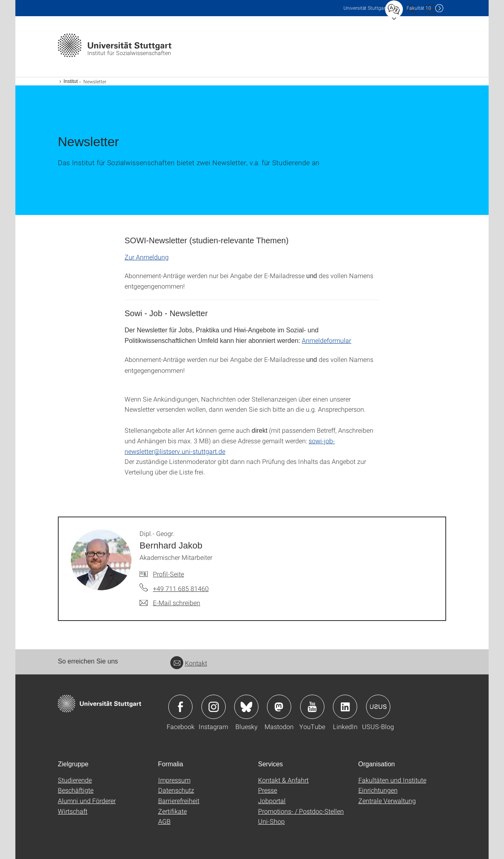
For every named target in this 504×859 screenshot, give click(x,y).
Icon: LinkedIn (345, 707)
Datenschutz (176, 790)
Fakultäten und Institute (392, 780)
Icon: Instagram (214, 707)
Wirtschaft (73, 811)
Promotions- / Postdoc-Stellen (301, 811)
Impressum (174, 780)
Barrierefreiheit (179, 801)
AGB (164, 821)
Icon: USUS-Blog (378, 707)
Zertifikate (173, 811)
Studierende (75, 780)
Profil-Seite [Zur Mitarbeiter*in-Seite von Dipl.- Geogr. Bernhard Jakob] (168, 574)
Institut (71, 81)
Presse (268, 790)
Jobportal (272, 801)
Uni (365, 8)
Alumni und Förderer (87, 801)
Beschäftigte (76, 790)
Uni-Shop (271, 821)
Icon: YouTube (312, 707)
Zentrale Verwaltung (387, 801)
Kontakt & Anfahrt (283, 780)
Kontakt (189, 663)
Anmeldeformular (326, 340)
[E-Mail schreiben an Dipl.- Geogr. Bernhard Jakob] (170, 603)
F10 (419, 8)
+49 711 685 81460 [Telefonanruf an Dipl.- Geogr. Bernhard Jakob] (181, 588)
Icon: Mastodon (279, 707)
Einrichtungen (378, 790)
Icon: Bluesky (246, 707)
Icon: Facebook (180, 707)
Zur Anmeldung (147, 257)
